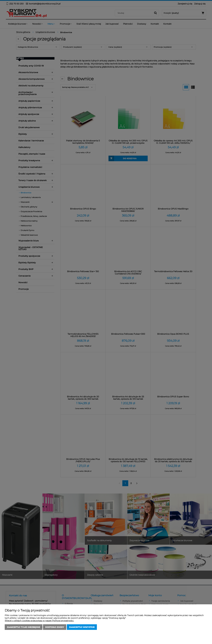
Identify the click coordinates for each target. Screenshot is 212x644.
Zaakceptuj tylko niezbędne (24, 627)
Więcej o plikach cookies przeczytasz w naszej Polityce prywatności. (39, 621)
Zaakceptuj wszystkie (82, 627)
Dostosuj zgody (55, 627)
